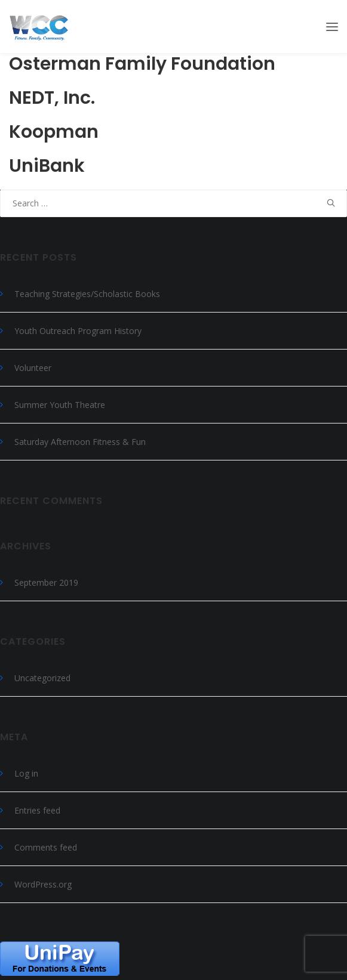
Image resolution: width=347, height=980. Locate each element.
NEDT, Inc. (52, 98)
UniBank (47, 166)
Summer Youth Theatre (60, 405)
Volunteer (33, 368)
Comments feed (46, 847)
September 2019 (46, 582)
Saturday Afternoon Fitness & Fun (80, 442)
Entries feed (37, 810)
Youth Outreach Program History (78, 331)
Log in (26, 773)
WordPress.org (43, 884)
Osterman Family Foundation (142, 64)
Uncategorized (42, 678)
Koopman (54, 132)
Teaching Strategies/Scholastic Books (87, 294)
